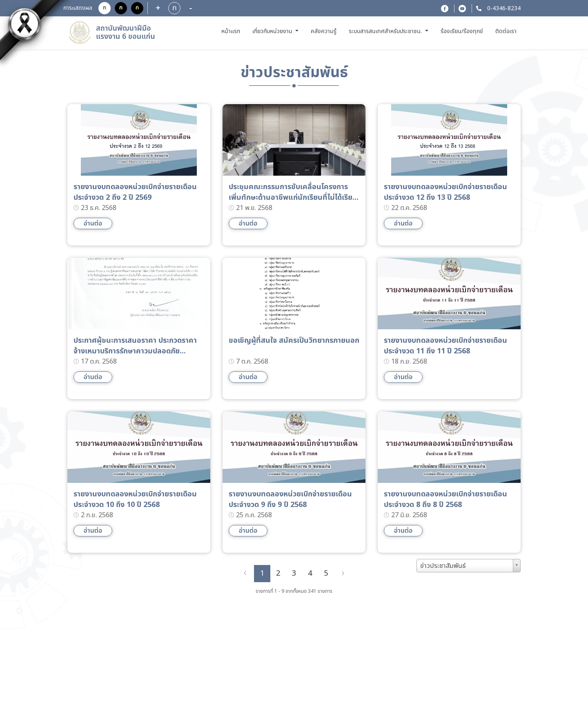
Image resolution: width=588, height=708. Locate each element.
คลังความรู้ (324, 31)
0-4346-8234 (503, 9)
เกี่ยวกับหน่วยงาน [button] (273, 31)
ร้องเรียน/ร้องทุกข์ (462, 31)
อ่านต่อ (93, 223)
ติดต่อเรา (506, 31)
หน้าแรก (232, 31)
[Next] (343, 574)
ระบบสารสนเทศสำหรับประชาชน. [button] (386, 31)
